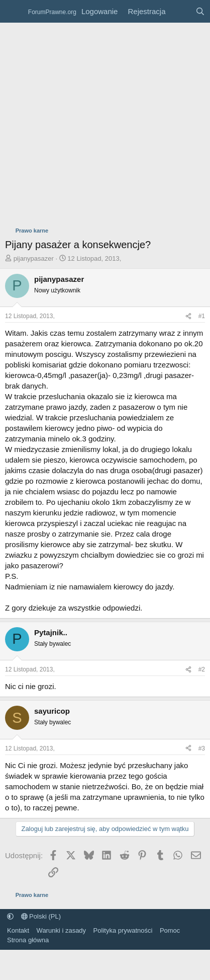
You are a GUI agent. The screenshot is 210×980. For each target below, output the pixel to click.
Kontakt (18, 930)
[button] (10, 916)
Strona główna (28, 940)
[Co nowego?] (180, 11)
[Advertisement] (94, 122)
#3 (202, 748)
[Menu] (14, 12)
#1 (202, 316)
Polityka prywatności (123, 930)
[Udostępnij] (188, 316)
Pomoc (170, 930)
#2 (202, 669)
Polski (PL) (41, 916)
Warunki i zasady (62, 930)
